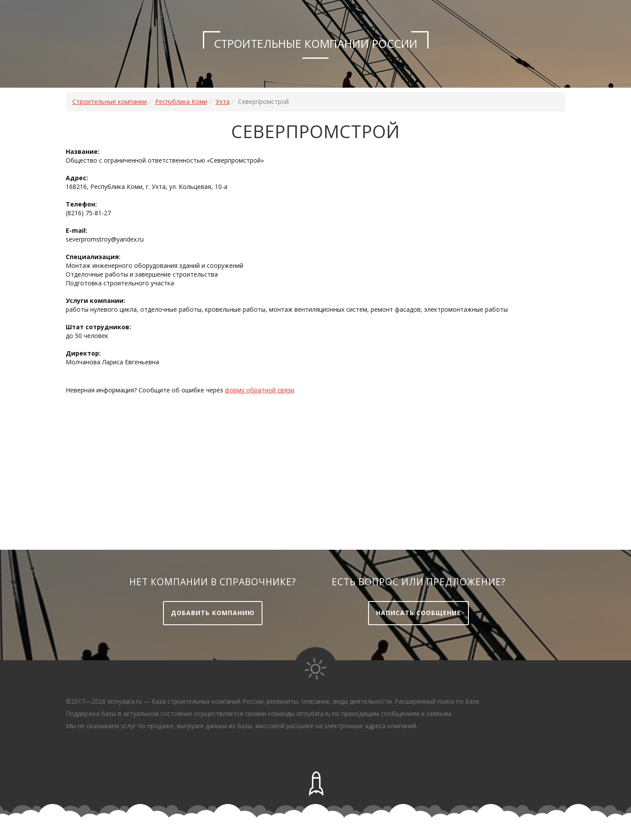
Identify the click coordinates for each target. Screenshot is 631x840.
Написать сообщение (418, 613)
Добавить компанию (213, 613)
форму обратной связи (259, 390)
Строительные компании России (316, 43)
